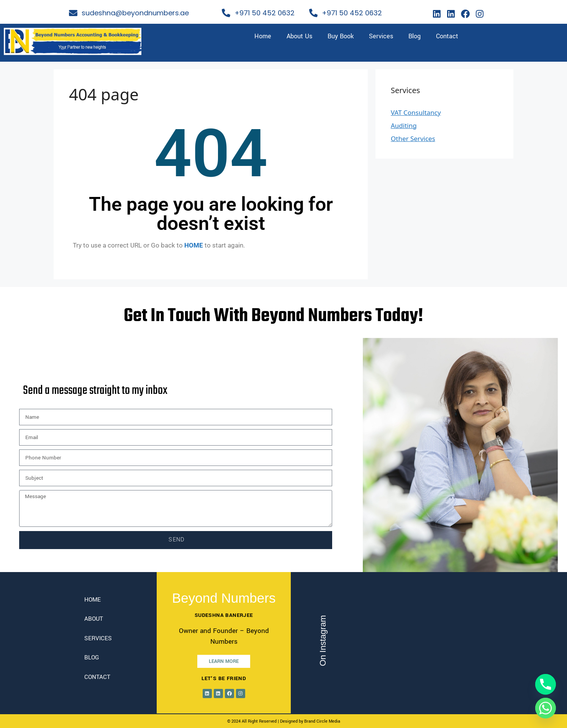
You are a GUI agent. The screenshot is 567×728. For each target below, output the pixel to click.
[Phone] (546, 684)
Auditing (404, 125)
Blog (415, 36)
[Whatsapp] (546, 708)
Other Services (413, 139)
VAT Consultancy (416, 112)
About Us (299, 36)
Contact (447, 36)
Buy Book (341, 36)
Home (263, 36)
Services (381, 36)
